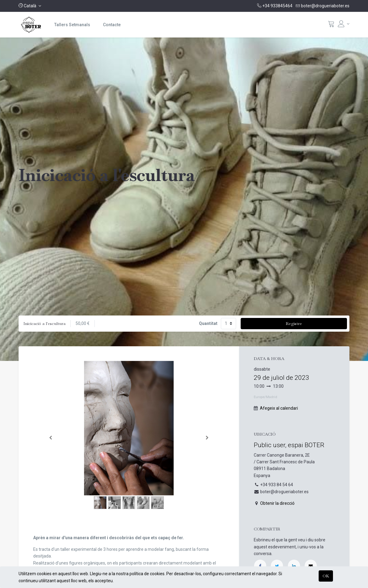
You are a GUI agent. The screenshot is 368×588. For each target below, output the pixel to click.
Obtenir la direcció (277, 503)
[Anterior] (51, 438)
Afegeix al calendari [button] (279, 408)
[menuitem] (72, 25)
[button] (30, 6)
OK (326, 576)
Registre (294, 323)
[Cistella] (331, 25)
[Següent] (207, 438)
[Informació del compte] (344, 24)
